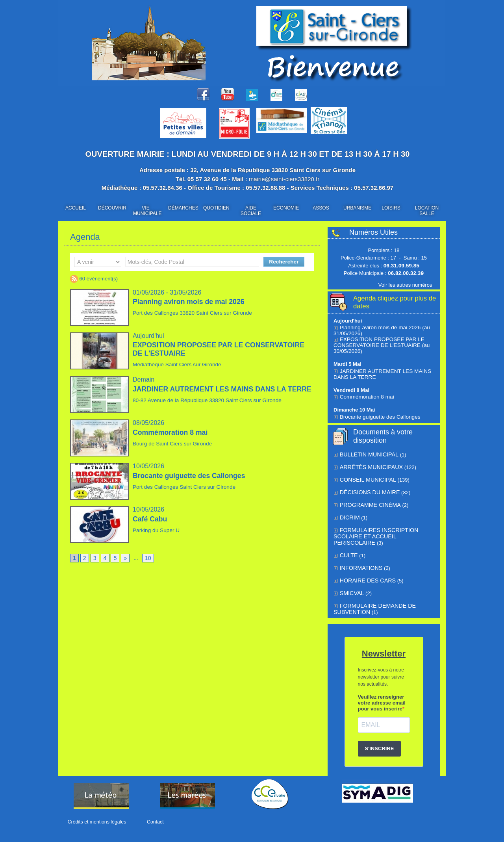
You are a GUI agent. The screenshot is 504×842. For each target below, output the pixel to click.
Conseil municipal (365, 477)
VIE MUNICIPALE (147, 211)
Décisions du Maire (367, 489)
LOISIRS (391, 208)
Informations (359, 562)
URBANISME (357, 208)
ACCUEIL (76, 208)
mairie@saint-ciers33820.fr (284, 179)
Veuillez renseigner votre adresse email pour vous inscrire (382, 695)
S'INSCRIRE (380, 741)
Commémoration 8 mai (171, 432)
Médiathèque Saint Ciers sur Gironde (175, 364)
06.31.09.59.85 (401, 266)
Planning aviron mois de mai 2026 (190, 302)
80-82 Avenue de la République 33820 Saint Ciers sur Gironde (204, 408)
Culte (348, 550)
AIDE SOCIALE (251, 211)
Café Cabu (150, 519)
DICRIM (349, 514)
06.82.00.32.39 (406, 273)
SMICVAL (351, 587)
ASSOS (321, 208)
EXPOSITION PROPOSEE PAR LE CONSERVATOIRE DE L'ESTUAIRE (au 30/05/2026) (379, 344)
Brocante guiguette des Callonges (190, 476)
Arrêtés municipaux (368, 465)
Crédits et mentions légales (96, 822)
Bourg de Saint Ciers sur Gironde (170, 444)
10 (148, 558)
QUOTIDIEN (216, 208)
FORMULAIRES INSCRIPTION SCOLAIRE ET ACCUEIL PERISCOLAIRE (382, 529)
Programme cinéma (367, 502)
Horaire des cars (365, 574)
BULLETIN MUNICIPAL (366, 453)
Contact (153, 822)
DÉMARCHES (183, 208)
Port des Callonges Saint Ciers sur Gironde (182, 487)
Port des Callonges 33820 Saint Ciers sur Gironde (189, 313)
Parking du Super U (155, 530)
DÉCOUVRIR (112, 208)
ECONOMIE (286, 208)
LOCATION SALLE (427, 211)
